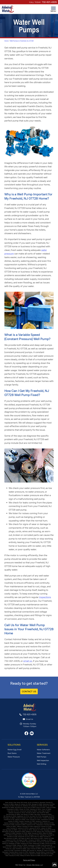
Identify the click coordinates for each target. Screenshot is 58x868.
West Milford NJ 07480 (47, 854)
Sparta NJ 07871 (7, 847)
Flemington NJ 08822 (9, 818)
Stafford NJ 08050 (17, 847)
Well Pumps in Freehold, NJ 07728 (22, 41)
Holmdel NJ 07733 (49, 823)
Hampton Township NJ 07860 (27, 821)
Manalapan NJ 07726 (49, 830)
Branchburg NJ (19, 808)
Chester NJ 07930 (24, 809)
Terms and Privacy (29, 860)
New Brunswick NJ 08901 (11, 838)
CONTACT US (29, 691)
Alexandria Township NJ (46, 802)
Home (6, 41)
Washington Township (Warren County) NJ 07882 (42, 852)
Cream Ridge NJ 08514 (44, 811)
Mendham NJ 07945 (22, 833)
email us (28, 661)
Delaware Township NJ (15, 813)
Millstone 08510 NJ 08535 (11, 835)
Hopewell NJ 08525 (20, 825)
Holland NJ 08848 (38, 823)
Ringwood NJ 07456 (27, 844)
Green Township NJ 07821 (33, 820)
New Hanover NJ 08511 (37, 838)
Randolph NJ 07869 (50, 842)
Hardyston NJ (46, 821)
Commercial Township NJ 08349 (28, 811)
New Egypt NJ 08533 (24, 838)
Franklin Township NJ (48, 818)
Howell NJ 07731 (31, 825)
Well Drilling (42, 764)
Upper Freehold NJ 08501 (34, 849)
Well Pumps (42, 757)
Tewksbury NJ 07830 (41, 847)
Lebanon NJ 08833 (46, 828)
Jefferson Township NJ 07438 (25, 826)
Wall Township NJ (31, 850)
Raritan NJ (5, 844)
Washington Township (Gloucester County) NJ (17, 854)
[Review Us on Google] (29, 787)
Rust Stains (12, 753)
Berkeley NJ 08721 (10, 806)
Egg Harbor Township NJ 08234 (43, 814)
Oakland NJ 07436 (11, 840)
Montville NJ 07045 (12, 837)
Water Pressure (14, 757)
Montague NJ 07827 (34, 835)
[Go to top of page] (54, 865)
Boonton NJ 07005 (48, 806)
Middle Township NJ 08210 (35, 833)
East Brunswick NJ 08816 (13, 814)
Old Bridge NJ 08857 (22, 840)
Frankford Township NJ (22, 818)
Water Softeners (43, 750)
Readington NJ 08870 (14, 844)
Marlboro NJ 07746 (31, 832)
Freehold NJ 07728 (9, 820)
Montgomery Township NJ (47, 835)
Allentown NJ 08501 (8, 804)
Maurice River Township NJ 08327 (46, 832)
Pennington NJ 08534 (46, 840)
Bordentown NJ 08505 (8, 808)
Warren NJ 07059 (49, 850)
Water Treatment (44, 753)
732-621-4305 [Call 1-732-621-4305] (49, 2)
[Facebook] (26, 735)
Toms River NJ (51, 847)
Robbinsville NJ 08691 (39, 844)
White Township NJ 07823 (12, 856)
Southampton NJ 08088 (34, 845)
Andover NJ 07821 (26, 804)
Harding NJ (39, 821)
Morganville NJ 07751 (24, 837)
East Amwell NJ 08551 (43, 813)
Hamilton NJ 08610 (13, 821)
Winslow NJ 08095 (35, 856)
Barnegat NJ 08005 (37, 804)
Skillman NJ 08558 (22, 845)
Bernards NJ (19, 806)
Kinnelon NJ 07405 (46, 826)
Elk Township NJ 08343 (10, 816)
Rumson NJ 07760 (50, 844)
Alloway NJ (17, 804)
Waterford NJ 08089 (35, 854)
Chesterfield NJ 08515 (13, 809)
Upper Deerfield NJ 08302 (19, 849)
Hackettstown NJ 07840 (47, 820)
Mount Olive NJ (35, 837)
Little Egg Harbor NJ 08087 (10, 830)
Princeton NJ (41, 842)
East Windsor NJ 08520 (27, 814)
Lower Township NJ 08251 (25, 830)
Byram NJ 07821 (41, 808)
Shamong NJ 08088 (11, 845)
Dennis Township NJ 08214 (29, 813)
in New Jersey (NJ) (18, 802)
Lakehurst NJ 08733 (23, 828)
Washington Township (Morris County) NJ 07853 (15, 852)
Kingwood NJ (37, 826)
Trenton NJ (9, 849)
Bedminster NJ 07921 (49, 804)
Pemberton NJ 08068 (34, 840)
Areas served (9, 802)
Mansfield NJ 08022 (20, 832)
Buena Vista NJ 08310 (30, 808)
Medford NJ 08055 (11, 833)
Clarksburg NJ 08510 (35, 809)
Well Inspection (43, 760)
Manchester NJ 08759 (8, 832)
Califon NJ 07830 (51, 808)
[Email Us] (32, 735)
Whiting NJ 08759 (25, 856)
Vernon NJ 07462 (9, 850)
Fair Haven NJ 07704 (35, 816)
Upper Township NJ (47, 849)
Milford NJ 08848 (48, 833)
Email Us (30, 719)
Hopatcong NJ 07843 (9, 825)
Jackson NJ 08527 (11, 826)
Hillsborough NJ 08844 (26, 823)
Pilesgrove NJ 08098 (8, 842)
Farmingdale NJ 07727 (48, 816)
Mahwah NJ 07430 (38, 830)
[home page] (8, 9)
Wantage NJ (40, 850)
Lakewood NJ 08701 (35, 828)
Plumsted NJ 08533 (31, 842)
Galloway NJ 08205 (20, 820)
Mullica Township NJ (45, 837)
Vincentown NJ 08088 (20, 850)
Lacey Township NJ (12, 828)
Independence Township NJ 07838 (45, 825)
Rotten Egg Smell (15, 750)
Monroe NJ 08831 (23, 835)
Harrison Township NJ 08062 (12, 823)
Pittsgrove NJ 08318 (20, 842)
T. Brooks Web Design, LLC (34, 865)
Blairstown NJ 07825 (37, 806)
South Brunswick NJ (47, 845)
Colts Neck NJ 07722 (13, 811)
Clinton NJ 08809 (46, 809)
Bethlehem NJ (27, 806)
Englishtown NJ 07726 (23, 816)
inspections (45, 597)
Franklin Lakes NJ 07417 (35, 818)
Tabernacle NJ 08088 (29, 847)
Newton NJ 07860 (49, 838)
